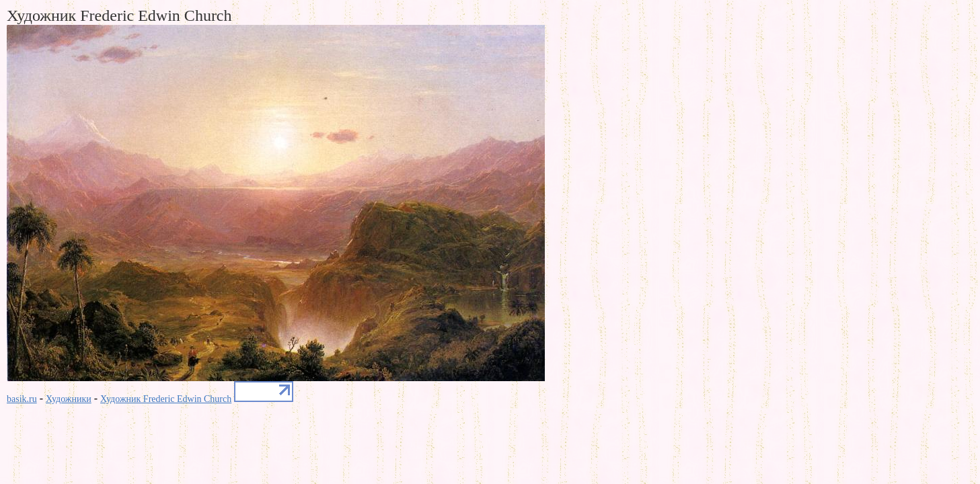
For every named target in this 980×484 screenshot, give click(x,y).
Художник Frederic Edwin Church (166, 399)
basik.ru (22, 399)
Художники (69, 399)
